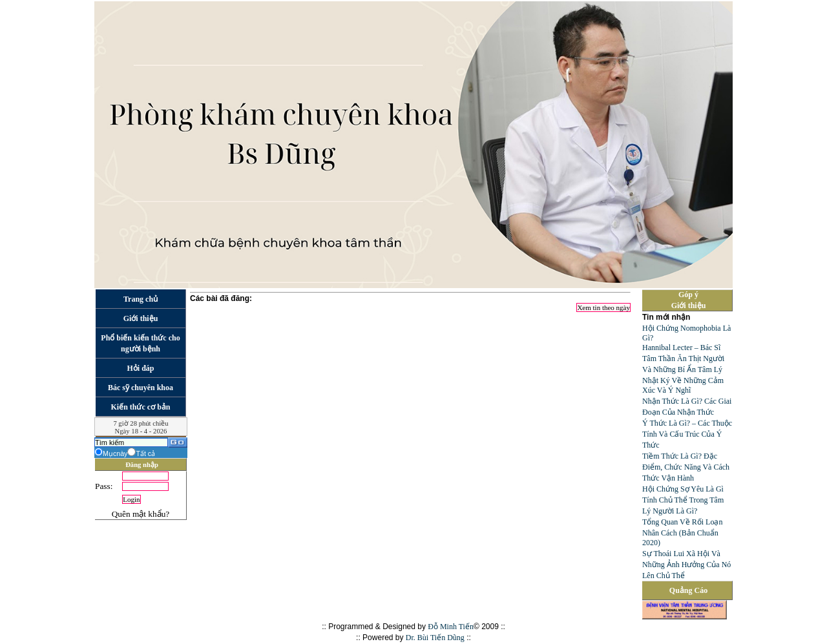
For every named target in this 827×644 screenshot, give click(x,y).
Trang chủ (141, 299)
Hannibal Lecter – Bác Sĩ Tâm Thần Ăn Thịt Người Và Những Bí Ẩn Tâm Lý (683, 358)
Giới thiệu (141, 318)
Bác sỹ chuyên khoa (141, 388)
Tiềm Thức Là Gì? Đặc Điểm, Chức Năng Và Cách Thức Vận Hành (686, 467)
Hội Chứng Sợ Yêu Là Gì (683, 489)
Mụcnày (115, 453)
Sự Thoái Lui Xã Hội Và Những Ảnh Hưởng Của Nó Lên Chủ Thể (686, 565)
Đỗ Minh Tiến (451, 627)
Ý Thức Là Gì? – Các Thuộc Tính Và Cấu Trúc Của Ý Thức (687, 434)
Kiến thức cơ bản (140, 407)
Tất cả (145, 453)
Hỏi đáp (140, 368)
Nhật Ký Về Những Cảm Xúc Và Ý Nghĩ (683, 385)
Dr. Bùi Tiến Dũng (435, 638)
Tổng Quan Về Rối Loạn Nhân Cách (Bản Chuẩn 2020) (682, 532)
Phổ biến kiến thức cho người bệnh (140, 343)
